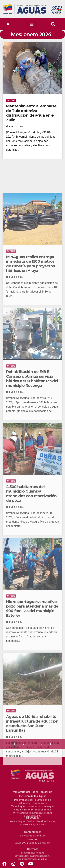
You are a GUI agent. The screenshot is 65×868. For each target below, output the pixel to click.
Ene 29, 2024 (16, 429)
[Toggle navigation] (32, 24)
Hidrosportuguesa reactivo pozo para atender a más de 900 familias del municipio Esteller (32, 645)
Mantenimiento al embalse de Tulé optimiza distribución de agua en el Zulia (31, 114)
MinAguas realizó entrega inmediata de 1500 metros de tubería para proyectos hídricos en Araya (30, 300)
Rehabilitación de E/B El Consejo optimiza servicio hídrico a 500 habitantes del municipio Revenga (32, 415)
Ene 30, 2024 (16, 314)
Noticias (11, 101)
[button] (53, 24)
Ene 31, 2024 (16, 127)
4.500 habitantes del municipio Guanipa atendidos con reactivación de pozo (31, 530)
